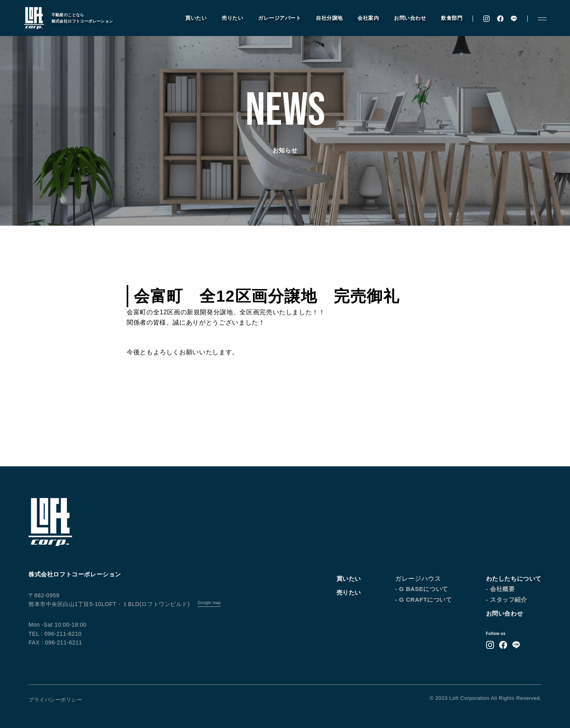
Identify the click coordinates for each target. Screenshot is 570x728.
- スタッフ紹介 (507, 600)
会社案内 (365, 19)
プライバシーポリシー (55, 700)
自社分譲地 (326, 19)
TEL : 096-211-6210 (55, 634)
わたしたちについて (514, 579)
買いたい (192, 19)
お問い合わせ (406, 19)
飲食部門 (448, 19)
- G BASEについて (422, 589)
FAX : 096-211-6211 (55, 642)
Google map (209, 603)
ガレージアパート (276, 19)
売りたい (229, 19)
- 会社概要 (501, 589)
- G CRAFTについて (424, 600)
